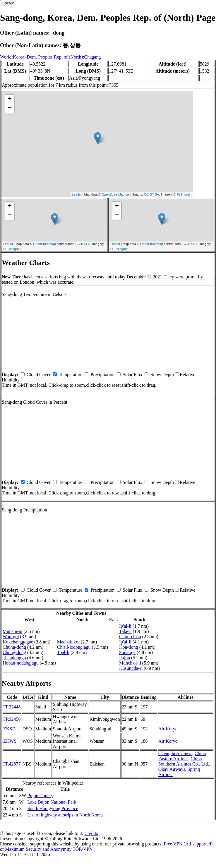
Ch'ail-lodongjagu (74, 647)
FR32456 (12, 719)
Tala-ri (125, 631)
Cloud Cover (39, 375)
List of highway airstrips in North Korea (65, 815)
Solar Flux (132, 375)
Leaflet (77, 194)
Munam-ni (13, 631)
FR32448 (12, 707)
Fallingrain (184, 194)
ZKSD (9, 729)
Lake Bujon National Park (52, 802)
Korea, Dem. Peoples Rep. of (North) (48, 57)
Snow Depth (162, 375)
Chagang (93, 57)
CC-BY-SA (152, 194)
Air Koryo (168, 729)
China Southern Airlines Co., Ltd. (184, 761)
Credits (91, 833)
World (6, 57)
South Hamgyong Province (53, 808)
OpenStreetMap (113, 194)
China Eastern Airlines (182, 756)
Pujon (125, 658)
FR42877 (12, 764)
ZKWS (10, 741)
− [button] (10, 108)
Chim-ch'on (130, 637)
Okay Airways (172, 769)
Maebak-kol (68, 642)
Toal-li (63, 652)
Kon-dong (129, 647)
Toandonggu (14, 658)
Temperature (71, 375)
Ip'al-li (125, 626)
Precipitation (102, 375)
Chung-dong (14, 647)
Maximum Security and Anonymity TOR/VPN (49, 849)
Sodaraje (127, 652)
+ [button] (10, 99)
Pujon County (40, 796)
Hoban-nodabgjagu (21, 663)
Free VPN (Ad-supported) (188, 844)
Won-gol (11, 637)
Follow (8, 3)
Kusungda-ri (131, 668)
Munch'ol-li (130, 663)
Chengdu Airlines (175, 753)
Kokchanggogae (18, 642)
